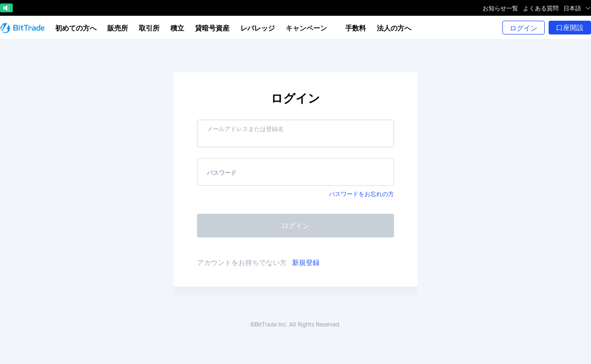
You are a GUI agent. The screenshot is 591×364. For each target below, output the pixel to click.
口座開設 (570, 27)
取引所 (149, 28)
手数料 (356, 28)
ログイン (524, 28)
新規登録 (306, 262)
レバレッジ (258, 28)
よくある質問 (541, 8)
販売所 (118, 28)
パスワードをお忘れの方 (361, 194)
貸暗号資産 (212, 28)
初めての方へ (76, 28)
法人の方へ (394, 28)
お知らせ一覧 (500, 8)
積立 (177, 28)
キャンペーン (310, 28)
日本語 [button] (577, 8)
